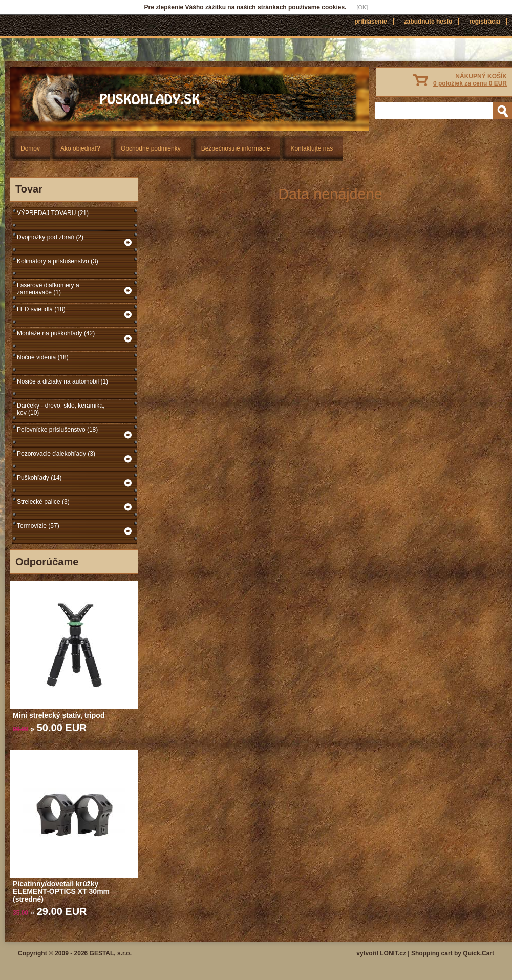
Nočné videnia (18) (43, 357)
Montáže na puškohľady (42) (56, 333)
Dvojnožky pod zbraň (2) (50, 237)
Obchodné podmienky (151, 148)
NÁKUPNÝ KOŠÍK (470, 80)
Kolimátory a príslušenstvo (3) (58, 261)
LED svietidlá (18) (41, 309)
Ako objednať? (80, 148)
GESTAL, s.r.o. (111, 953)
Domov (30, 148)
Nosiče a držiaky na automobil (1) (62, 381)
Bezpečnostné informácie (236, 148)
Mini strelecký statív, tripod (59, 715)
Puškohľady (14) (39, 478)
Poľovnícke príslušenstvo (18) (57, 430)
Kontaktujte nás (312, 148)
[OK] (362, 7)
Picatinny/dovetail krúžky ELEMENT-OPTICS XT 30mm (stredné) (61, 891)
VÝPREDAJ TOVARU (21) (53, 213)
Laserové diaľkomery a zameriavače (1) (48, 289)
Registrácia (485, 22)
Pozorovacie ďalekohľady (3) (56, 454)
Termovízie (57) (38, 526)
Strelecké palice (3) (43, 502)
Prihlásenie (370, 22)
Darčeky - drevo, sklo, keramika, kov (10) (61, 409)
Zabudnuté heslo (428, 22)
